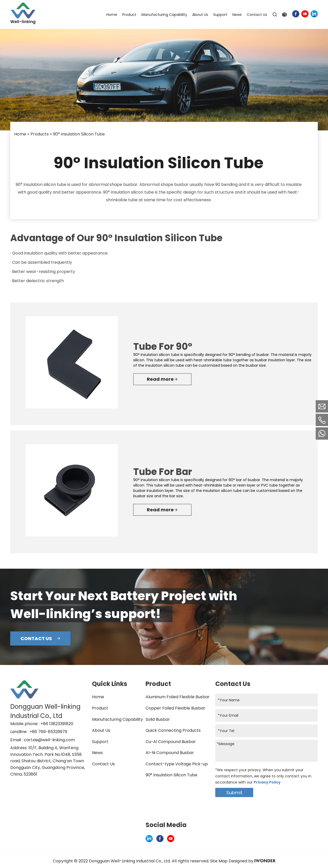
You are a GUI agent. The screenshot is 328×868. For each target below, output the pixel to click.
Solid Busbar (158, 719)
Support (100, 742)
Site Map (219, 861)
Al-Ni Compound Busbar (170, 753)
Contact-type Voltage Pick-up (177, 764)
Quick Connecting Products (173, 730)
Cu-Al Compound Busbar (171, 742)
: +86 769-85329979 (47, 732)
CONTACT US (40, 638)
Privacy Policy (267, 782)
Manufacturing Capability (117, 719)
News (97, 753)
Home (98, 697)
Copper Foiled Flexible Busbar (175, 708)
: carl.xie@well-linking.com (48, 740)
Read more (162, 379)
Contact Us (103, 764)
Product (100, 708)
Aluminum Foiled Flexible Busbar (178, 697)
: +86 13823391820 (56, 724)
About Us (101, 730)
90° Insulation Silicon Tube (171, 775)
